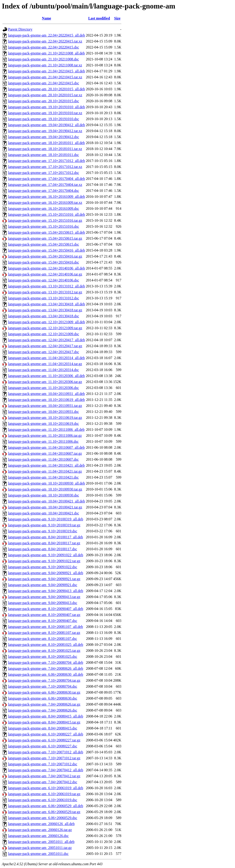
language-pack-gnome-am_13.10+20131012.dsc (43, 298)
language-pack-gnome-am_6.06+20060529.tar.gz (44, 812)
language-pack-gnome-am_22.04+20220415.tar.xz (45, 41)
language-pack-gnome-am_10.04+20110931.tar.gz (45, 406)
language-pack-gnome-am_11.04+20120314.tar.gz (45, 364)
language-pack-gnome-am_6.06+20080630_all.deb (46, 674)
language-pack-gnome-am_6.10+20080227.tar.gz (44, 740)
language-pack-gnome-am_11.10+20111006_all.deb (46, 430)
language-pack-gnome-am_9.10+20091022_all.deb (46, 555)
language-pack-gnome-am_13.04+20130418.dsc (43, 316)
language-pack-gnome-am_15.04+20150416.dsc (43, 262)
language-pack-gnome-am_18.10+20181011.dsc (43, 155)
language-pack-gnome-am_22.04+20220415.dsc (43, 47)
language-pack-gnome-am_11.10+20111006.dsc (43, 441)
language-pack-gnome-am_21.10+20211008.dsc (43, 59)
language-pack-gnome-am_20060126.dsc (38, 836)
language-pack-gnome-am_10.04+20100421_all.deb (46, 501)
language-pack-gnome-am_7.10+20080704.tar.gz (44, 680)
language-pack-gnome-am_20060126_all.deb (41, 824)
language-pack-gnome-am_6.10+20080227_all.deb (46, 734)
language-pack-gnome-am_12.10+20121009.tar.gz (45, 328)
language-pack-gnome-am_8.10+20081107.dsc (43, 639)
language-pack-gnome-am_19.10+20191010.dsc (43, 119)
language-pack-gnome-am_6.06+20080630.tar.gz (44, 692)
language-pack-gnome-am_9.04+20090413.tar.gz (44, 597)
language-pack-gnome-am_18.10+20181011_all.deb (46, 143)
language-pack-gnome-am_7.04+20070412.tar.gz (44, 776)
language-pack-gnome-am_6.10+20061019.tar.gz (44, 794)
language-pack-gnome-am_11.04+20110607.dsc (43, 459)
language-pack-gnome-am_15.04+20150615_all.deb (46, 232)
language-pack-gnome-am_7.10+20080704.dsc (43, 686)
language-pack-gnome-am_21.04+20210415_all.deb (46, 71)
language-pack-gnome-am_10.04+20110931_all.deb (46, 394)
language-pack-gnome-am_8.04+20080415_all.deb (46, 716)
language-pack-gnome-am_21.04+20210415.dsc (43, 83)
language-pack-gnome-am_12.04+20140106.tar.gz (45, 274)
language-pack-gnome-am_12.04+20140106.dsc (43, 280)
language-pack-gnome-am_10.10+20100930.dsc (43, 495)
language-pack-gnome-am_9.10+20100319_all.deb (46, 519)
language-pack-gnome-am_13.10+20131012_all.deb (46, 286)
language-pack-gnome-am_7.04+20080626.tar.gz (44, 704)
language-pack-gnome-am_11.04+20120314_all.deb (46, 358)
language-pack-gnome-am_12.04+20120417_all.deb (46, 340)
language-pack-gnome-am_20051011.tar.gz (40, 848)
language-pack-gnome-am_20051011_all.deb (41, 842)
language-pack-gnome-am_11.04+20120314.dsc (43, 370)
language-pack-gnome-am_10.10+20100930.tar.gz (45, 489)
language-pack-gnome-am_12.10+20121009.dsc (43, 334)
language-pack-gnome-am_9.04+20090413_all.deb (46, 591)
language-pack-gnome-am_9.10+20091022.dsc (43, 567)
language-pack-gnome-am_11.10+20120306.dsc (43, 388)
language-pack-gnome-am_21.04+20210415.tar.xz (45, 77)
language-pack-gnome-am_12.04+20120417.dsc (43, 352)
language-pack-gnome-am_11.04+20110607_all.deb (46, 447)
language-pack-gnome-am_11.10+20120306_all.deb (46, 376)
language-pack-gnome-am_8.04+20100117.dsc (43, 549)
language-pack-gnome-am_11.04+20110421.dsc (43, 477)
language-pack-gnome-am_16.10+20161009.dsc (43, 208)
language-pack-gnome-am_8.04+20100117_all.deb (46, 537)
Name (47, 18)
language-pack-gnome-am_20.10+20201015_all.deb (46, 89)
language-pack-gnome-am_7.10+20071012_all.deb (46, 752)
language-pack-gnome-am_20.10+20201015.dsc (43, 101)
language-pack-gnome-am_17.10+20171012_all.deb (46, 161)
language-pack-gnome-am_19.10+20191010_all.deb (46, 107)
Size (117, 18)
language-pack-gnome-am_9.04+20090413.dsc (43, 603)
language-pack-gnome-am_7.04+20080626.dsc (43, 710)
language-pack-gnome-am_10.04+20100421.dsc (43, 513)
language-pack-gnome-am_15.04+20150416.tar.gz (45, 256)
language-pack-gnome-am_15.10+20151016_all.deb (46, 214)
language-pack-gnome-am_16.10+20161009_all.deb (46, 197)
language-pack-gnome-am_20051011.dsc (38, 854)
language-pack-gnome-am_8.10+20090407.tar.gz (44, 615)
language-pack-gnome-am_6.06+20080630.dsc (43, 698)
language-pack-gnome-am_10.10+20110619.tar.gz (45, 418)
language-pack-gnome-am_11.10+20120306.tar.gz (45, 382)
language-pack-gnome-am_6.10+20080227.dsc (43, 746)
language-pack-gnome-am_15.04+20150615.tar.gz (45, 238)
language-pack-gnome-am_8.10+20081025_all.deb (46, 645)
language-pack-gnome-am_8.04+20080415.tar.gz (44, 722)
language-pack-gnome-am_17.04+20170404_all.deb (46, 179)
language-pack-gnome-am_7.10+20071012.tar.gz (44, 758)
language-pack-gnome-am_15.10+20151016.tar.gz (45, 220)
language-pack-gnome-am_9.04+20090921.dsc (43, 585)
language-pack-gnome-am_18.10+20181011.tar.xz (45, 149)
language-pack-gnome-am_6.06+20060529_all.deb (46, 806)
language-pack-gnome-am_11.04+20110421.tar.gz (45, 471)
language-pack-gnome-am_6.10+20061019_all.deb (46, 788)
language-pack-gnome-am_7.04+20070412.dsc (43, 782)
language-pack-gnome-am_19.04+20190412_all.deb (46, 125)
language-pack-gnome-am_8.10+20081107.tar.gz (44, 633)
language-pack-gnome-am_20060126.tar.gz (40, 830)
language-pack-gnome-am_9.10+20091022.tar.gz (44, 561)
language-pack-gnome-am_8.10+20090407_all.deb (46, 609)
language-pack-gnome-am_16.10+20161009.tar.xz (45, 203)
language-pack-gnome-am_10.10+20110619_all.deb (46, 400)
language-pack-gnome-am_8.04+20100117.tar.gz (44, 543)
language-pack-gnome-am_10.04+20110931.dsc (43, 412)
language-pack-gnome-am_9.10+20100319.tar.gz (44, 525)
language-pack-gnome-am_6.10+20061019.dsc (43, 800)
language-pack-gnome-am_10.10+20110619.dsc (43, 424)
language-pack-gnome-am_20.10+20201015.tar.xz (45, 95)
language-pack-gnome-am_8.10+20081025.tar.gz (44, 651)
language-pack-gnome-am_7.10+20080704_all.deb (46, 662)
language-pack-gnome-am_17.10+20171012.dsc (43, 173)
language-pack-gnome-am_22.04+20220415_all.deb (46, 35)
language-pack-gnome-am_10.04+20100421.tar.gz (45, 507)
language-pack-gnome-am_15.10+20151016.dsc (43, 226)
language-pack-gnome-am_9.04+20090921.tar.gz (44, 579)
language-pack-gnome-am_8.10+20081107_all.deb (46, 627)
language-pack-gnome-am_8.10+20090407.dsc (43, 621)
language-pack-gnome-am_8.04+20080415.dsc (43, 728)
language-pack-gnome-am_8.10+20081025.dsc (43, 657)
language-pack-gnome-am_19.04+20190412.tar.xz (45, 131)
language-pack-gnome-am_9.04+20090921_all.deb (46, 573)
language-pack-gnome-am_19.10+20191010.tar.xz (45, 113)
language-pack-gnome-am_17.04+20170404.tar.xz (45, 185)
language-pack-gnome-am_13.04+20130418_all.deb (46, 304)
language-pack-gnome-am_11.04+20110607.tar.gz (45, 453)
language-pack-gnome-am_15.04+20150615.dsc (43, 244)
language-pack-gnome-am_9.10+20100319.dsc (43, 531)
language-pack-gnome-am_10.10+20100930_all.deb (46, 483)
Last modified (99, 18)
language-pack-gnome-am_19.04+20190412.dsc (43, 137)
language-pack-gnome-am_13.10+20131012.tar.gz (45, 292)
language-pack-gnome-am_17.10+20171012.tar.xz (45, 167)
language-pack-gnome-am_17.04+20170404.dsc (43, 191)
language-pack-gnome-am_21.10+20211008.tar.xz (45, 65)
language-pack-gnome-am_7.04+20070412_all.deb (46, 770)
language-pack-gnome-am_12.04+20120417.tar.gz (45, 346)
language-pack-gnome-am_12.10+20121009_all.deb (46, 322)
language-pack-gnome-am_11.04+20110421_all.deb (46, 465)
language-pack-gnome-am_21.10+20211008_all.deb (46, 53)
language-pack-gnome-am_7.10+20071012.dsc (43, 764)
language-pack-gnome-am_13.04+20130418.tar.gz (45, 310)
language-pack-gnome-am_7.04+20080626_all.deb (46, 668)
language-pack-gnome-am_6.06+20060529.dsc (43, 818)
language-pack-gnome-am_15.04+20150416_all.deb (46, 250)
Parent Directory (20, 29)
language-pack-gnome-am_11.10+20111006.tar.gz (45, 435)
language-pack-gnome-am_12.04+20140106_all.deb (46, 268)
